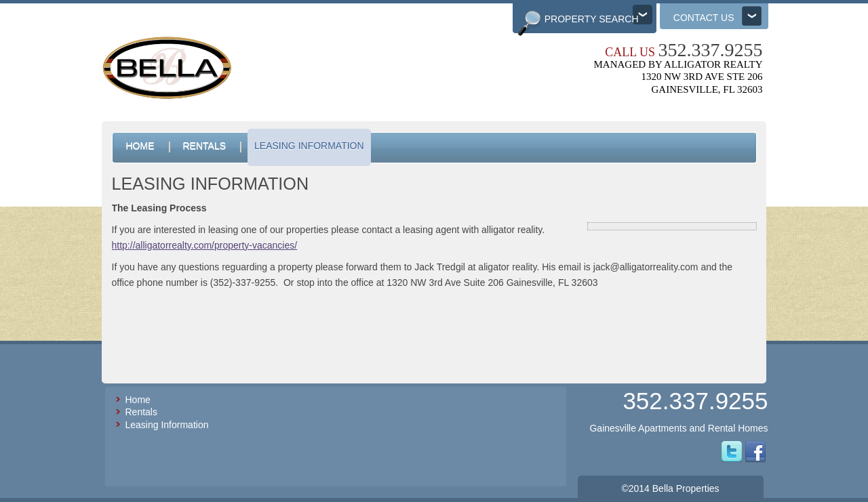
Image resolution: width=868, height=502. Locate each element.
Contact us (704, 18)
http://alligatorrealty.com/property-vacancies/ (205, 245)
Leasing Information (167, 425)
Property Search (592, 19)
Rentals (141, 412)
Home (138, 400)
